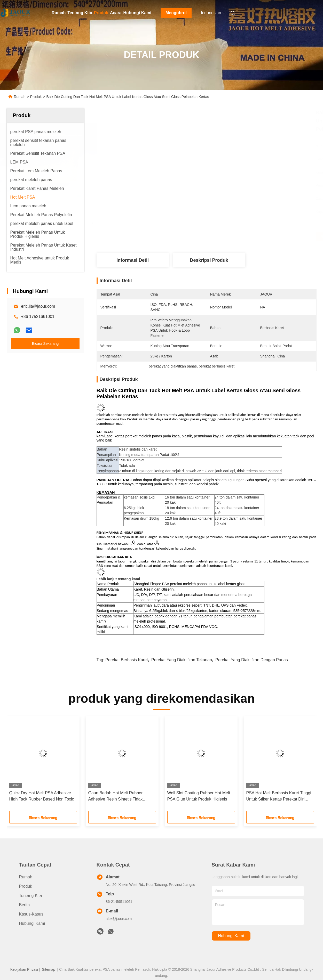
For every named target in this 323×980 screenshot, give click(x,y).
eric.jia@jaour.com (38, 306)
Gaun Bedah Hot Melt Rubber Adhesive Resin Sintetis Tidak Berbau (116, 797)
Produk (101, 13)
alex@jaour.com (119, 919)
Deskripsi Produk (209, 260)
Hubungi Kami (137, 13)
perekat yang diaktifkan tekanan (182, 660)
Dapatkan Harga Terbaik (234, 236)
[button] (19, 765)
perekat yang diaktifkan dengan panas (251, 660)
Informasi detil (133, 260)
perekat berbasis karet (127, 660)
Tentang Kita (80, 13)
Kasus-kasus (31, 914)
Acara (116, 13)
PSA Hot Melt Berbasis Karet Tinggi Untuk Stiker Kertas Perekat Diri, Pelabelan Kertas (279, 797)
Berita (25, 905)
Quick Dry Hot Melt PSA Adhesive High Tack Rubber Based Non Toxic (42, 796)
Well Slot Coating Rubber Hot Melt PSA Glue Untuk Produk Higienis (199, 796)
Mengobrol (176, 13)
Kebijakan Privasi (24, 969)
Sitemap (48, 969)
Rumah (59, 13)
